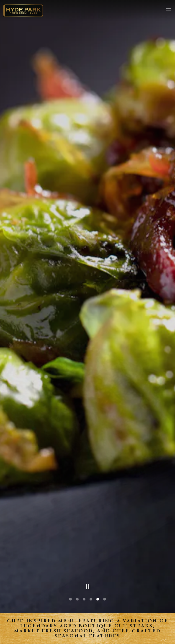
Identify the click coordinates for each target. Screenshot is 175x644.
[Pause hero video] (88, 546)
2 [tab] (77, 559)
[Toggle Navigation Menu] (169, 10)
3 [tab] (84, 559)
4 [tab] (91, 559)
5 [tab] (98, 559)
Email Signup (88, 639)
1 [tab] (70, 559)
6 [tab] (105, 559)
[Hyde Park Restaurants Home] (23, 10)
